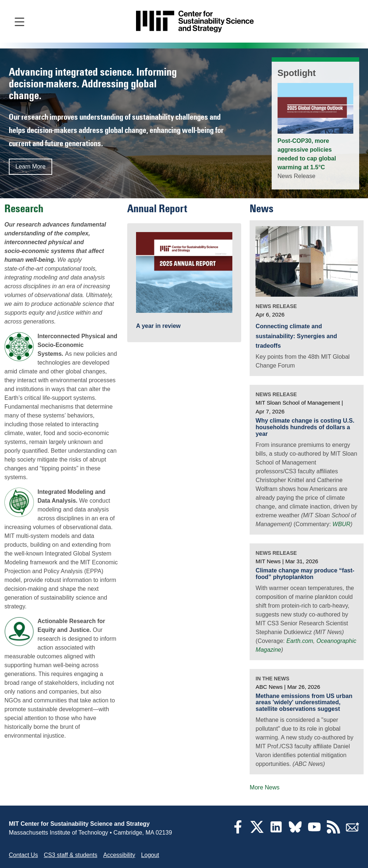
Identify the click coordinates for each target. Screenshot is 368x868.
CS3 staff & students (71, 855)
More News (265, 787)
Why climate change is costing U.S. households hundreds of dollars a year (305, 427)
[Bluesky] (295, 831)
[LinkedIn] (276, 831)
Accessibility (119, 855)
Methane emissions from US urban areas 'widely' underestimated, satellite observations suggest (304, 702)
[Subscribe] (353, 831)
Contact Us (23, 855)
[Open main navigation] (19, 21)
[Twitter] (257, 831)
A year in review (158, 326)
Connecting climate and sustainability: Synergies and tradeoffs (296, 336)
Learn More (31, 167)
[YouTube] (314, 831)
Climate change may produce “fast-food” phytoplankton (305, 574)
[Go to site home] (195, 21)
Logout (150, 855)
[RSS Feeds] (333, 831)
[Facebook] (238, 831)
